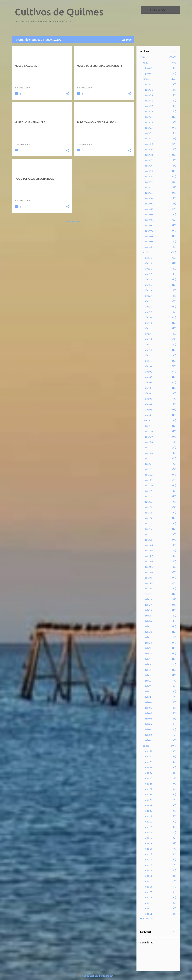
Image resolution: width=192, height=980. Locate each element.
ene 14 (149, 843)
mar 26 (149, 453)
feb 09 (149, 702)
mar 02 (149, 583)
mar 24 (149, 464)
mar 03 (149, 578)
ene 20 (149, 811)
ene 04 (149, 898)
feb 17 (148, 659)
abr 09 (149, 372)
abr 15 (148, 339)
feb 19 (148, 648)
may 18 (149, 155)
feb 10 (148, 697)
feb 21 (148, 637)
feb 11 (148, 692)
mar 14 (149, 518)
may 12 (149, 187)
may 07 (149, 215)
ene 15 (149, 838)
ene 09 (149, 870)
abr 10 (148, 366)
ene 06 (149, 887)
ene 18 (149, 822)
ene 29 (149, 762)
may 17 (149, 160)
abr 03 (148, 404)
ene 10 (149, 865)
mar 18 (149, 496)
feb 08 (149, 708)
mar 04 (149, 572)
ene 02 (149, 908)
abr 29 (149, 263)
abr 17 (148, 328)
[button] (68, 94)
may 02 (149, 242)
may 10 (149, 198)
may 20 (149, 144)
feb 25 (148, 616)
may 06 (149, 220)
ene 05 (149, 892)
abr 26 (149, 280)
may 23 (149, 128)
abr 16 (148, 334)
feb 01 (148, 740)
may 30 (149, 90)
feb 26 (148, 610)
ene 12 (149, 854)
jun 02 (148, 68)
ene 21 (149, 805)
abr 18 (148, 323)
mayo (146, 79)
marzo (146, 421)
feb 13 (148, 681)
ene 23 (149, 795)
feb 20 (148, 643)
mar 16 (149, 507)
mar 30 (149, 431)
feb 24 (148, 621)
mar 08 (149, 551)
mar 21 (149, 480)
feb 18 (148, 654)
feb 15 (148, 670)
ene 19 (149, 816)
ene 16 (149, 833)
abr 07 (149, 383)
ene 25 (149, 784)
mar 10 (149, 540)
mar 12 (149, 529)
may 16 (149, 166)
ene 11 (148, 860)
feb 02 (148, 735)
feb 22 (148, 632)
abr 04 (149, 399)
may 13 (149, 182)
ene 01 (149, 914)
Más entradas (73, 222)
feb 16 (148, 664)
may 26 (149, 112)
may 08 (149, 209)
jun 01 (148, 74)
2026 (143, 57)
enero (146, 746)
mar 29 (149, 437)
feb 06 (149, 719)
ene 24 (149, 789)
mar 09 (149, 545)
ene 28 (149, 767)
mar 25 (149, 458)
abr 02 (149, 410)
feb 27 (148, 605)
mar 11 (149, 534)
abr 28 (149, 269)
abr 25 (148, 285)
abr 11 (148, 361)
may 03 (149, 236)
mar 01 (149, 589)
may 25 (149, 117)
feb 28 (148, 599)
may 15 (149, 171)
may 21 (149, 139)
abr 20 (149, 312)
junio (145, 63)
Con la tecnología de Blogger (96, 976)
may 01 (149, 247)
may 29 (149, 95)
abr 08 (149, 377)
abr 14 (148, 345)
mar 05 (149, 567)
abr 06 (149, 388)
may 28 (149, 101)
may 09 (149, 204)
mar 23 (149, 469)
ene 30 (149, 757)
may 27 (149, 106)
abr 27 (148, 274)
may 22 (149, 133)
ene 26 (149, 778)
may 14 (149, 177)
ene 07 (149, 881)
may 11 (149, 193)
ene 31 (148, 751)
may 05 (149, 225)
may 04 (149, 231)
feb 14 (148, 675)
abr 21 (148, 307)
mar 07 (149, 556)
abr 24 (149, 290)
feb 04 (149, 724)
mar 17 (149, 502)
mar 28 (149, 442)
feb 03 (148, 730)
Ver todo (127, 40)
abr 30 (149, 258)
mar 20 (149, 486)
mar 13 (149, 524)
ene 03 (149, 903)
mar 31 (149, 426)
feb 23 (148, 627)
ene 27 (149, 773)
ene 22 (149, 800)
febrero (147, 594)
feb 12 (148, 686)
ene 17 (148, 827)
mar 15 (149, 513)
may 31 (149, 84)
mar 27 (149, 448)
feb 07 (148, 713)
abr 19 (148, 318)
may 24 (149, 122)
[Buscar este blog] (164, 10)
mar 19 (149, 491)
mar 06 (149, 561)
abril (145, 252)
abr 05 (149, 393)
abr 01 (148, 415)
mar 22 (149, 475)
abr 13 (148, 350)
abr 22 (148, 301)
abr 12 (148, 355)
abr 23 (148, 296)
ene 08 (149, 876)
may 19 (149, 149)
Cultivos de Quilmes (59, 12)
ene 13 (149, 849)
